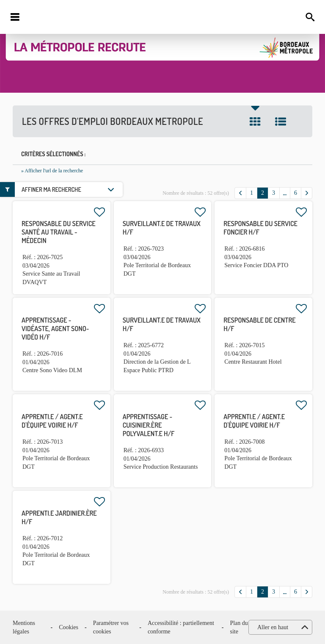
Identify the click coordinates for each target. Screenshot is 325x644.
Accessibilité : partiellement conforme (181, 627)
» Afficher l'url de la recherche (52, 171)
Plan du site (239, 627)
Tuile (255, 122)
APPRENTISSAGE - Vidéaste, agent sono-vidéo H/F (55, 329)
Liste (281, 122)
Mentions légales (24, 627)
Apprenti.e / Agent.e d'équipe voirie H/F (52, 421)
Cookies (69, 627)
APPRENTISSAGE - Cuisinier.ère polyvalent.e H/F (149, 425)
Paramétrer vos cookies (111, 627)
